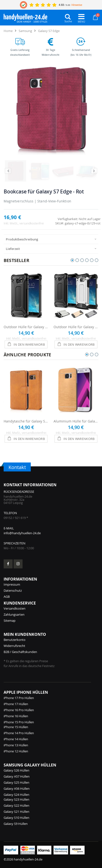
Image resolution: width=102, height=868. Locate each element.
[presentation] (51, 239)
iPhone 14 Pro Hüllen (19, 733)
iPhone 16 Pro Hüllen (19, 710)
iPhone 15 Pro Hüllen (19, 722)
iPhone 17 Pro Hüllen (19, 698)
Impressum (12, 584)
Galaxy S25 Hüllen (16, 782)
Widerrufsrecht (14, 646)
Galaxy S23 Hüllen (16, 799)
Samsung (25, 31)
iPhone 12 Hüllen (16, 751)
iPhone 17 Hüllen (16, 704)
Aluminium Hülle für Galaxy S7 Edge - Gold (76, 421)
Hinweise (77, 5)
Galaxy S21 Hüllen (16, 812)
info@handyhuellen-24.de (22, 533)
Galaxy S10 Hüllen (16, 818)
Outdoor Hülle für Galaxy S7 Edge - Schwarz (26, 327)
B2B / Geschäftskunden (20, 652)
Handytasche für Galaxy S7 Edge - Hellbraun (26, 421)
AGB (7, 597)
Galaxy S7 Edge (49, 31)
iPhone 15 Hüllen (16, 727)
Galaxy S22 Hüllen (16, 805)
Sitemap (10, 621)
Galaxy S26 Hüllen (16, 770)
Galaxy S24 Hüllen (16, 795)
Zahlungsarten (14, 614)
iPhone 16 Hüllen (16, 716)
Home (8, 31)
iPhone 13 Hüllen (16, 745)
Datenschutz (13, 590)
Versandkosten (15, 608)
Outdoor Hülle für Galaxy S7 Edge (76, 327)
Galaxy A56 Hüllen (17, 788)
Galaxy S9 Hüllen (16, 824)
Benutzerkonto (15, 640)
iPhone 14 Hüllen (16, 739)
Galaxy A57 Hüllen (17, 776)
